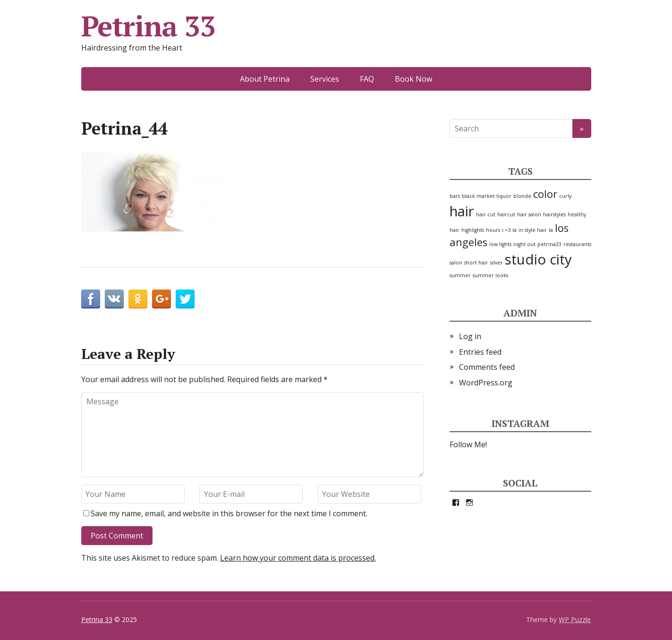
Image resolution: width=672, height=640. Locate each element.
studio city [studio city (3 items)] (538, 259)
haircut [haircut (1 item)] (506, 214)
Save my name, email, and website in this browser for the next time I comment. (229, 513)
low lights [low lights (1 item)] (500, 244)
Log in (470, 336)
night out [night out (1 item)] (524, 244)
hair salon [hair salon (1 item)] (529, 214)
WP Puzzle (575, 619)
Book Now (413, 79)
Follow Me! (468, 444)
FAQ (367, 79)
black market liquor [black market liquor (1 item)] (487, 196)
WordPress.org (486, 383)
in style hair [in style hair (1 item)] (533, 230)
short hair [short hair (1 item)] (476, 263)
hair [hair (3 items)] (462, 211)
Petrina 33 (148, 26)
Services (325, 79)
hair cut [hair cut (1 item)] (486, 214)
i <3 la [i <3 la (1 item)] (509, 230)
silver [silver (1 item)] (497, 263)
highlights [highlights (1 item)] (473, 230)
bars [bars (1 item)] (455, 196)
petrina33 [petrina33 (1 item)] (549, 244)
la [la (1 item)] (551, 230)
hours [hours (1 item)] (493, 230)
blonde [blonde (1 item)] (522, 196)
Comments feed (487, 367)
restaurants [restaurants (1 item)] (577, 244)
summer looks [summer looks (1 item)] (490, 275)
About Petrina (265, 79)
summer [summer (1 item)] (460, 275)
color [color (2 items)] (545, 194)
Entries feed (480, 352)
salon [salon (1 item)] (456, 263)
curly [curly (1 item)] (565, 196)
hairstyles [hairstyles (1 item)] (554, 214)
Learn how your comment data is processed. (298, 558)
